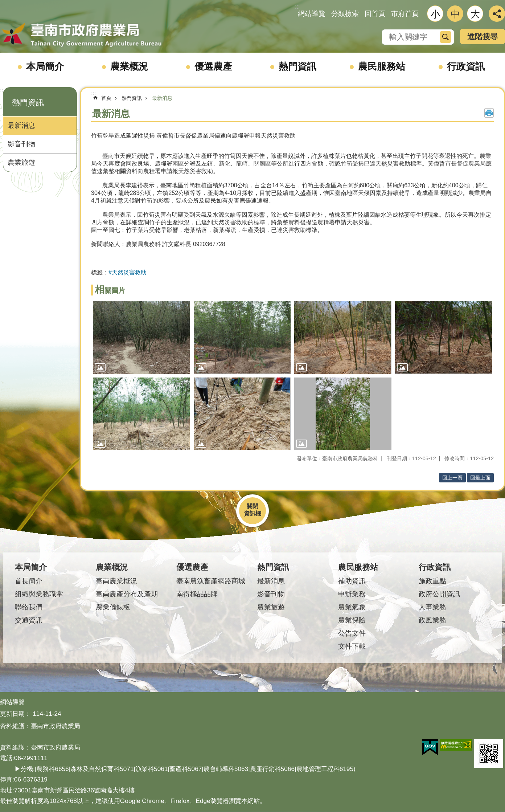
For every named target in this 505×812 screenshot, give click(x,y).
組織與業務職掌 (39, 594)
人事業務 (432, 607)
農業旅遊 (21, 162)
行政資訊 (466, 66)
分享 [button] (497, 14)
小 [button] (435, 14)
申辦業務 (352, 594)
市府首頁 (405, 14)
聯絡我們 (29, 607)
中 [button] (455, 14)
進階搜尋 (483, 36)
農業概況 (129, 66)
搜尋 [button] (446, 37)
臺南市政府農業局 (82, 35)
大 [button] (475, 14)
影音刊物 (21, 144)
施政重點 (432, 581)
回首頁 (375, 14)
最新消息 (21, 125)
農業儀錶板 (113, 607)
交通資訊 (29, 620)
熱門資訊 (297, 66)
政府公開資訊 (439, 594)
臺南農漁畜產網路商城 (211, 581)
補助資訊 (352, 581)
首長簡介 (29, 581)
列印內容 (489, 113)
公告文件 (352, 633)
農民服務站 (382, 66)
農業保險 (352, 620)
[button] (141, 337)
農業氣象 (352, 607)
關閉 (252, 506)
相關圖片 (110, 291)
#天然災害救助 (128, 272)
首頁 (106, 98)
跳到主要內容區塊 (4, 4)
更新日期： (15, 714)
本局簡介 (45, 66)
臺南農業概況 (116, 581)
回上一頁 (452, 478)
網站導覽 (312, 14)
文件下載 (352, 646)
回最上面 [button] (480, 478)
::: (2, 90)
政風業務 (432, 620)
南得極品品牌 (197, 594)
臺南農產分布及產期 (127, 594)
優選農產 (213, 66)
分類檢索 (345, 14)
